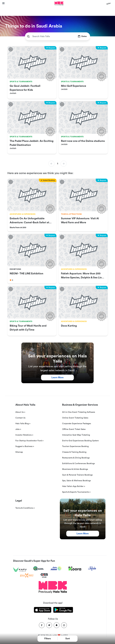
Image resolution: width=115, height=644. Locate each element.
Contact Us (20, 418)
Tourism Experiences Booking (75, 446)
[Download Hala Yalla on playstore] (63, 610)
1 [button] (58, 164)
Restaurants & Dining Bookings (76, 458)
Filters (48, 639)
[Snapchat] (57, 625)
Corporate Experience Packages (77, 424)
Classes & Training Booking (74, 452)
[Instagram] (64, 625)
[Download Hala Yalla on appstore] (43, 610)
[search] (28, 36)
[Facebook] (42, 625)
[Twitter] (49, 625)
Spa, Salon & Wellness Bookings (76, 481)
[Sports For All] (27, 575)
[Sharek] (92, 569)
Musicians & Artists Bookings (75, 469)
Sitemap (19, 452)
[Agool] (39, 568)
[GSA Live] (44, 575)
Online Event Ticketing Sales (75, 418)
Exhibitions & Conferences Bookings (78, 464)
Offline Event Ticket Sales (74, 429)
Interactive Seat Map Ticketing (76, 435)
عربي (109, 3)
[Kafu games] (20, 570)
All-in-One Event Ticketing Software (79, 412)
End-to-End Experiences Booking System (80, 441)
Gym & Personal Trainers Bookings (77, 475)
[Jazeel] (56, 568)
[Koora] (75, 569)
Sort (68, 639)
